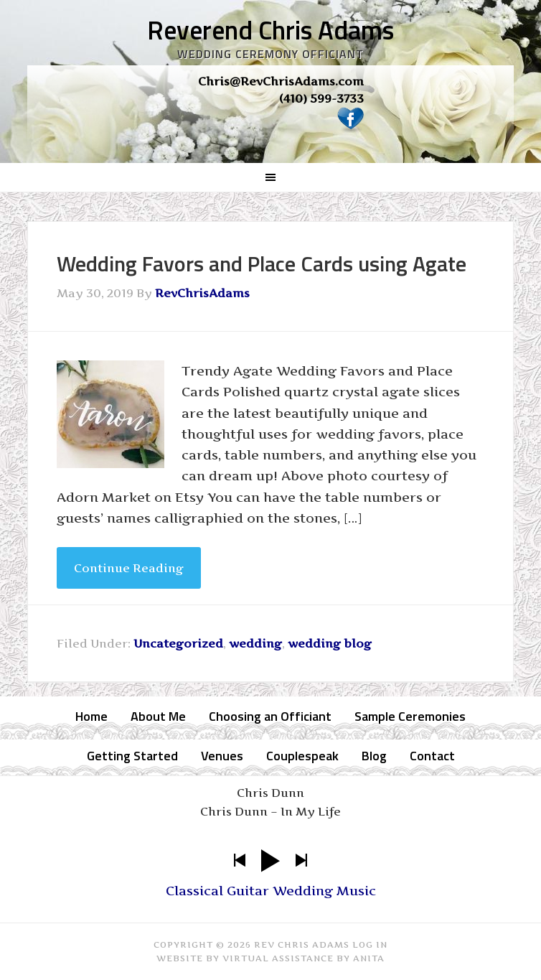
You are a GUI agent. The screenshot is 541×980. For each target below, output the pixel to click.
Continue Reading (129, 568)
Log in (370, 944)
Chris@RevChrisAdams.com (281, 81)
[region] (271, 107)
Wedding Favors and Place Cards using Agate (262, 263)
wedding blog (330, 643)
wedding (255, 643)
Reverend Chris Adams (270, 30)
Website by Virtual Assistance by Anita (270, 958)
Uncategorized (178, 643)
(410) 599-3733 (321, 98)
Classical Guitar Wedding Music (271, 891)
